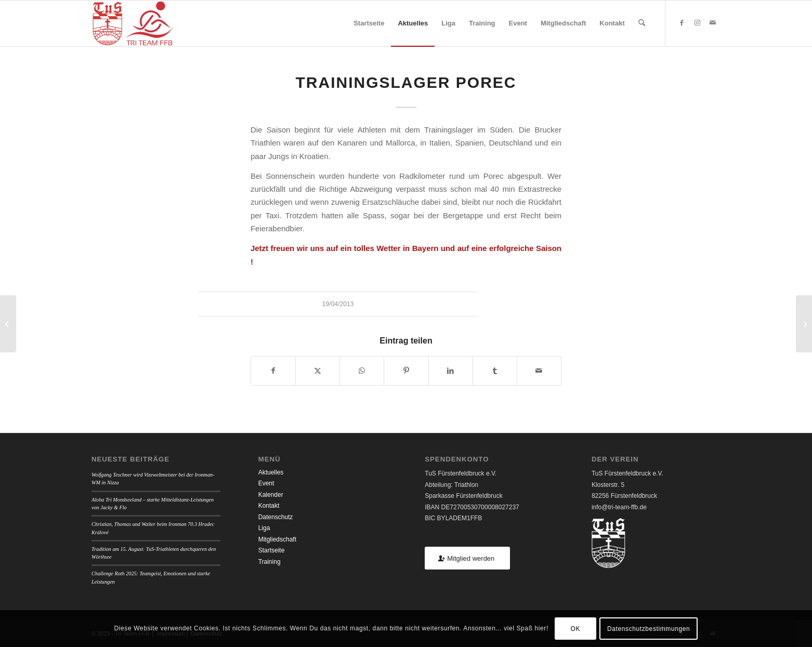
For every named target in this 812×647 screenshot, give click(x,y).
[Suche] (642, 23)
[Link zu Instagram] (697, 23)
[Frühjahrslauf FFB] (8, 324)
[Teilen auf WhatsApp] (362, 371)
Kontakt (269, 506)
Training (270, 562)
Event (266, 483)
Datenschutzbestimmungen (649, 629)
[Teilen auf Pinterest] (406, 371)
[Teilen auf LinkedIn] (451, 371)
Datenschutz (276, 517)
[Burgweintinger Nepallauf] (804, 324)
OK (576, 629)
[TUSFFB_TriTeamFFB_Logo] (133, 23)
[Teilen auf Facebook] (273, 371)
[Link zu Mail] (713, 23)
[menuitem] (369, 23)
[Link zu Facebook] (682, 23)
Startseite (272, 550)
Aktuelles (271, 472)
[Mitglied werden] (467, 558)
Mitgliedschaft (277, 539)
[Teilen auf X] (318, 371)
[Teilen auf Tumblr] (495, 371)
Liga (264, 528)
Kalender (271, 495)
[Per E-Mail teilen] (539, 371)
